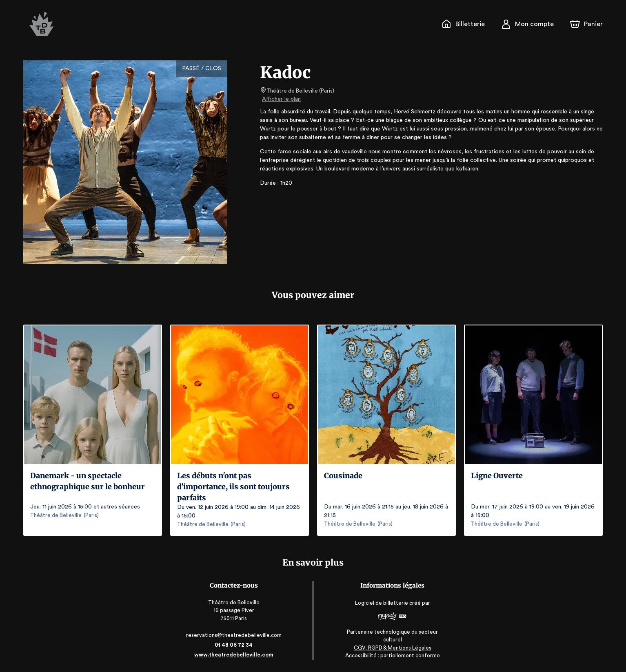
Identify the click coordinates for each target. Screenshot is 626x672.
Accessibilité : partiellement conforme (391, 655)
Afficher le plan (281, 99)
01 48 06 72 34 (235, 645)
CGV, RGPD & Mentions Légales (391, 648)
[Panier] (586, 24)
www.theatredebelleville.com (235, 655)
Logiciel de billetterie (380, 606)
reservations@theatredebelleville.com (235, 635)
